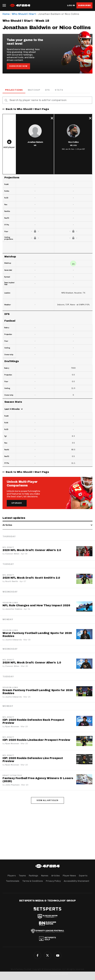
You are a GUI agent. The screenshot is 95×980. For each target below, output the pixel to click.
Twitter (48, 955)
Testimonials (13, 881)
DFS (47, 90)
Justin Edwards (13, 640)
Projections (14, 90)
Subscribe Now (18, 66)
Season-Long (10, 603)
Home (6, 14)
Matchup (34, 90)
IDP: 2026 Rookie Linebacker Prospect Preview (36, 740)
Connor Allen (12, 554)
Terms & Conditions (33, 881)
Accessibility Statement (77, 881)
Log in (71, 5)
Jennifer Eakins (14, 609)
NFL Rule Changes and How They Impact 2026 (36, 605)
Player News (69, 876)
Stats (59, 90)
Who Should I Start (24, 14)
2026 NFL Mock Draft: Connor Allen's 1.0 (32, 663)
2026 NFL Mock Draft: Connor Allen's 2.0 (32, 550)
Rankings (33, 876)
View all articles (47, 800)
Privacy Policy (53, 881)
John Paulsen (12, 785)
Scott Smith (12, 581)
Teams (22, 876)
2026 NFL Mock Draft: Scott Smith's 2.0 (31, 578)
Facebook (37, 955)
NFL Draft (8, 547)
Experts (83, 876)
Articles (56, 876)
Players (12, 876)
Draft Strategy (12, 776)
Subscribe (84, 5)
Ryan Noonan (12, 726)
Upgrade (17, 503)
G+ (58, 955)
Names (45, 876)
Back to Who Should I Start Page (27, 109)
